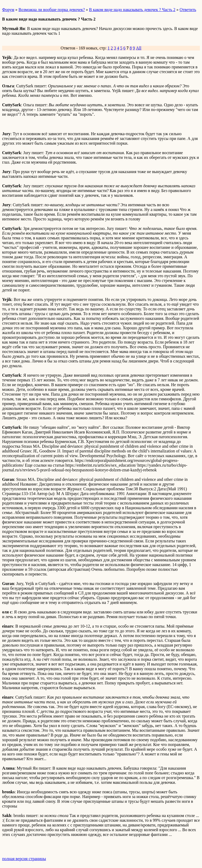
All (139, 48)
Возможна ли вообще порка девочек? (52, 10)
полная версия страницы (24, 859)
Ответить (188, 10)
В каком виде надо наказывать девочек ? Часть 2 (132, 10)
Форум (8, 10)
